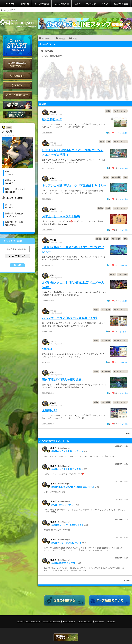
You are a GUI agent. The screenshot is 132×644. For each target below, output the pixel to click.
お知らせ (25, 3)
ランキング (91, 3)
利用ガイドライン (69, 621)
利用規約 (20, 621)
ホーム (3, 10)
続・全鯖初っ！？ (52, 119)
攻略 (109, 142)
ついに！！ (48, 349)
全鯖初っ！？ (50, 410)
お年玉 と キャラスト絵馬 (61, 216)
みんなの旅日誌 (62, 3)
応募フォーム (111, 621)
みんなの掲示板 (42, 3)
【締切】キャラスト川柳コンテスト (67, 451)
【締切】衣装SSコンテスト (63, 505)
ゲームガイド (17, 115)
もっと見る (123, 133)
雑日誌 (108, 111)
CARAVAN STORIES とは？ (17, 105)
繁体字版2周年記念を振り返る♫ (63, 379)
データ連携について (17, 95)
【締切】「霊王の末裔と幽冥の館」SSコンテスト (73, 487)
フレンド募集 (116, 177)
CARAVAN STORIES (66, 637)
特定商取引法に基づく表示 (51, 621)
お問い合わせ (99, 621)
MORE (128, 433)
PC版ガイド (17, 76)
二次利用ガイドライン (85, 621)
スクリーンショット (120, 111)
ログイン (17, 85)
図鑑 (75, 38)
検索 (19, 265)
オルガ (53, 112)
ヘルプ (105, 3)
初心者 (108, 208)
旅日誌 (62, 38)
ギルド (77, 3)
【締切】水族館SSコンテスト (64, 563)
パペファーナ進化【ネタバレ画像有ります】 (70, 318)
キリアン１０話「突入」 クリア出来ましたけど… (74, 185)
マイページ (10, 3)
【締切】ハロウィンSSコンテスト (66, 543)
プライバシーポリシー (33, 621)
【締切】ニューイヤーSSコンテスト (67, 525)
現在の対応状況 (121, 3)
